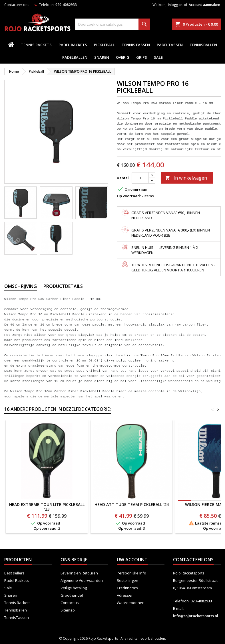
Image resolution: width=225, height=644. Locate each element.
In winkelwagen (186, 178)
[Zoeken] (113, 24)
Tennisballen (203, 45)
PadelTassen (170, 45)
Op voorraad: (129, 196)
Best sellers (14, 573)
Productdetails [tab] (63, 286)
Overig (123, 57)
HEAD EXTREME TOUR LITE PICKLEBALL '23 (47, 507)
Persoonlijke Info (131, 573)
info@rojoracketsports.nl (196, 616)
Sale (158, 57)
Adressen (125, 595)
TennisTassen (136, 45)
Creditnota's (127, 588)
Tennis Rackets (36, 45)
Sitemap (68, 610)
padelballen (75, 57)
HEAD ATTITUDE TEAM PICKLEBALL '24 (132, 504)
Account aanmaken (204, 5)
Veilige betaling (74, 588)
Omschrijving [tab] (21, 286)
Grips (142, 57)
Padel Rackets (73, 45)
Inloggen (175, 5)
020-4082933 (66, 5)
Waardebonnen (131, 603)
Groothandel (72, 595)
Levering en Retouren (79, 573)
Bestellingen (127, 580)
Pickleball (104, 45)
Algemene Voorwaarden (82, 580)
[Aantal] (140, 178)
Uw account (132, 560)
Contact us (70, 603)
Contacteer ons (17, 5)
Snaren (102, 57)
